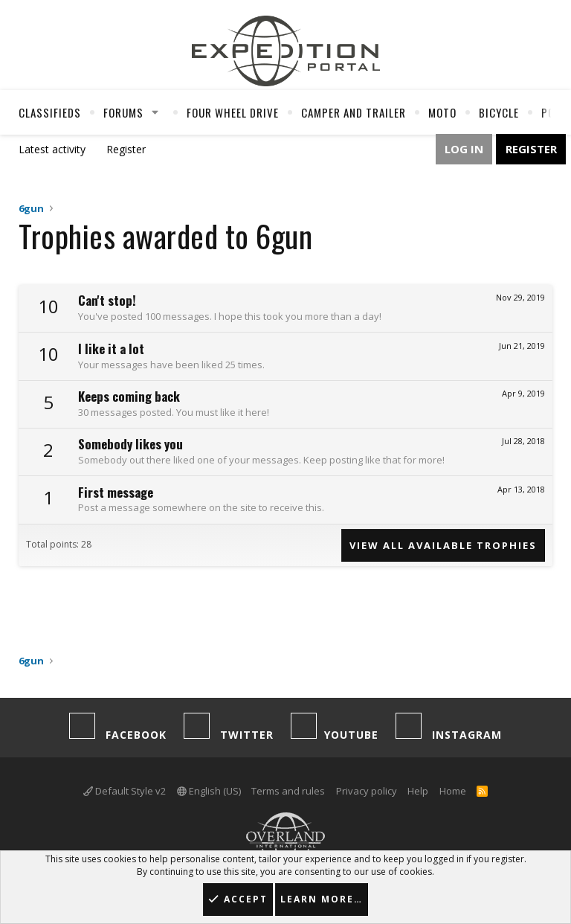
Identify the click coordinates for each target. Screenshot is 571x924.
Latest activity (52, 149)
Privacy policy (367, 791)
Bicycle (499, 112)
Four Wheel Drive (233, 112)
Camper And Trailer (354, 112)
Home (453, 791)
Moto (442, 112)
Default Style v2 (125, 791)
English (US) (209, 791)
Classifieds (50, 112)
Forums (123, 112)
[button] (155, 112)
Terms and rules (288, 791)
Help (418, 791)
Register (126, 149)
